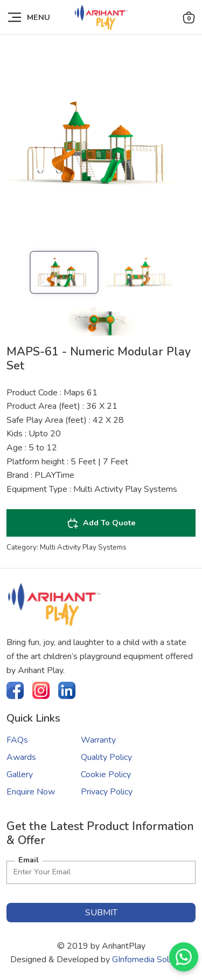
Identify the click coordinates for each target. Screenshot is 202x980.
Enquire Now (31, 792)
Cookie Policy (106, 775)
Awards (21, 757)
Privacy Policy (107, 792)
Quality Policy (106, 757)
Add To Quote (101, 523)
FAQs (17, 740)
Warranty (98, 740)
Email (29, 860)
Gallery (20, 775)
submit (101, 913)
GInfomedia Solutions (152, 960)
